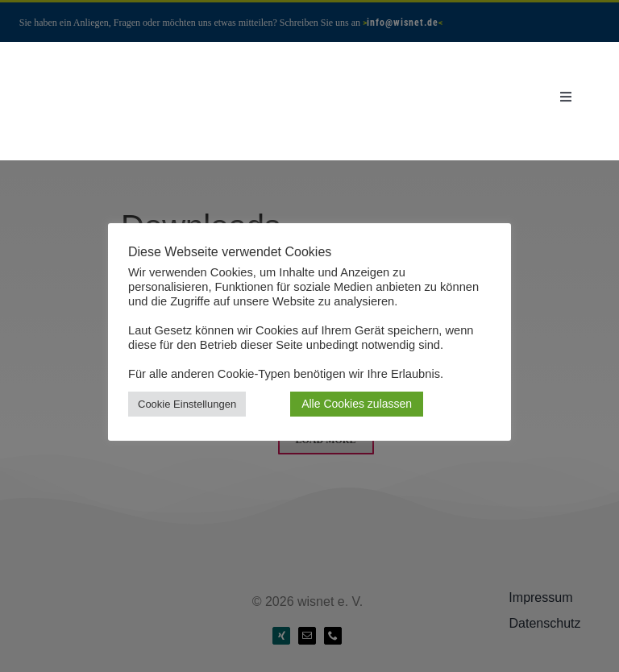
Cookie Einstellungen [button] (187, 404)
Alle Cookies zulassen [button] (357, 404)
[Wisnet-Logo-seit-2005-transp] (114, 68)
